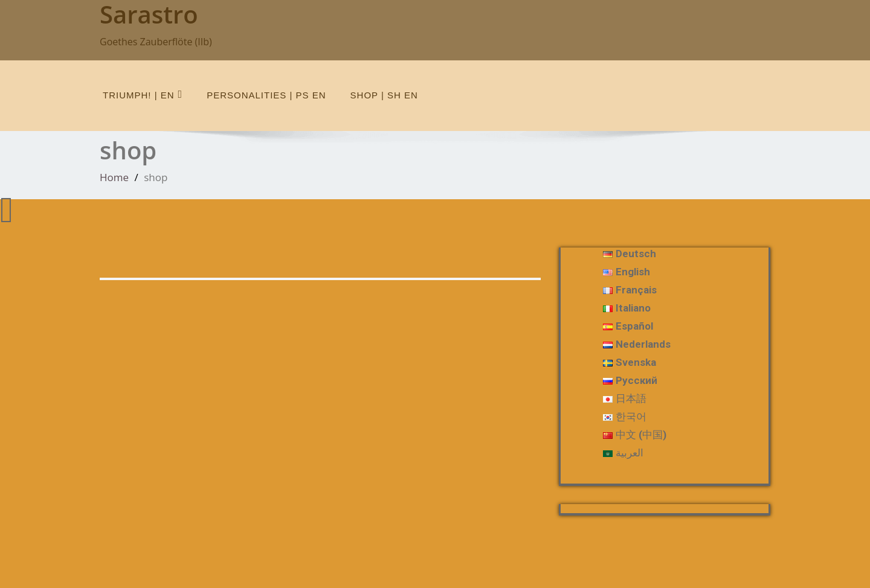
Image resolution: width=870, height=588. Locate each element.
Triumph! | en (143, 94)
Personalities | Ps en (266, 95)
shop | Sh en (384, 95)
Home (114, 177)
